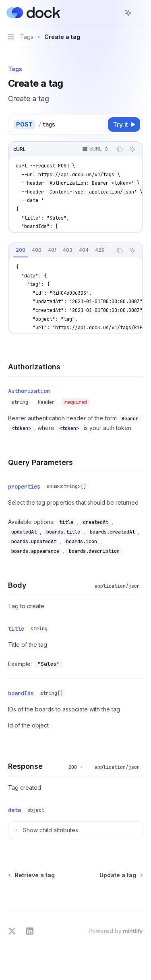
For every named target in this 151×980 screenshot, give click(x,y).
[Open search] (113, 13)
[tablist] (60, 251)
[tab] (21, 250)
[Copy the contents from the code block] (120, 149)
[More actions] (141, 13)
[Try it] (124, 124)
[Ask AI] (132, 149)
